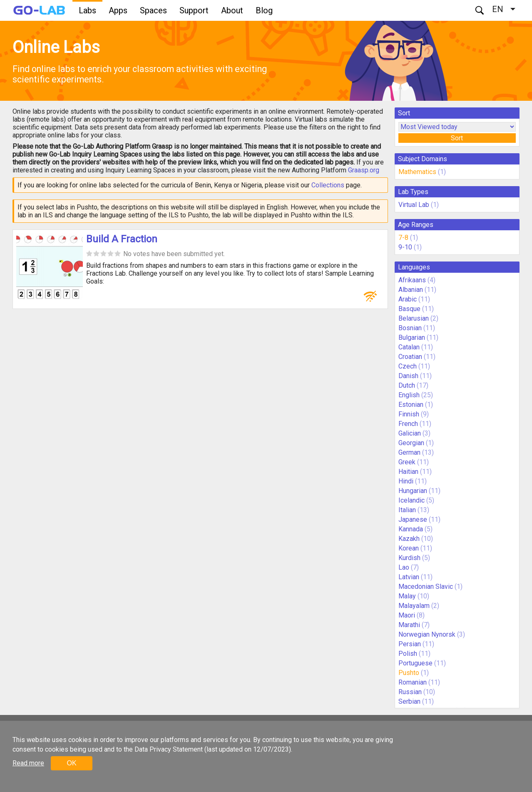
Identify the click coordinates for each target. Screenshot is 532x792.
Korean (409, 548)
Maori (407, 615)
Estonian (411, 405)
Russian (410, 692)
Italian (407, 510)
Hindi (406, 481)
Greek (407, 462)
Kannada (411, 529)
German (409, 452)
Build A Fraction (122, 239)
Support (194, 10)
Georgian (411, 443)
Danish (408, 376)
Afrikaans (412, 280)
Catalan (409, 347)
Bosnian (410, 328)
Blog (264, 10)
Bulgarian (412, 337)
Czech (408, 366)
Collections (328, 185)
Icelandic (411, 500)
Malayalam (414, 606)
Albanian (411, 290)
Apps (118, 10)
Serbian (409, 701)
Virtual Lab (414, 205)
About (232, 10)
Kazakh (409, 539)
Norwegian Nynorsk (427, 634)
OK (71, 763)
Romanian (413, 682)
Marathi (409, 625)
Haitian (408, 472)
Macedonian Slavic (426, 587)
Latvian (409, 577)
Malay (407, 596)
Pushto (409, 673)
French (408, 424)
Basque (409, 309)
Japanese (413, 519)
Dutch (407, 385)
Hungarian (413, 491)
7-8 (403, 238)
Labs (87, 10)
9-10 (405, 247)
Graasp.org (364, 170)
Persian (410, 644)
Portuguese (415, 663)
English (409, 395)
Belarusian (414, 318)
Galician (410, 433)
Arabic (408, 299)
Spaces (153, 10)
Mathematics (417, 172)
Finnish (409, 414)
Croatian (410, 357)
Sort (457, 138)
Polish (408, 654)
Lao (404, 567)
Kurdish (409, 558)
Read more (28, 763)
